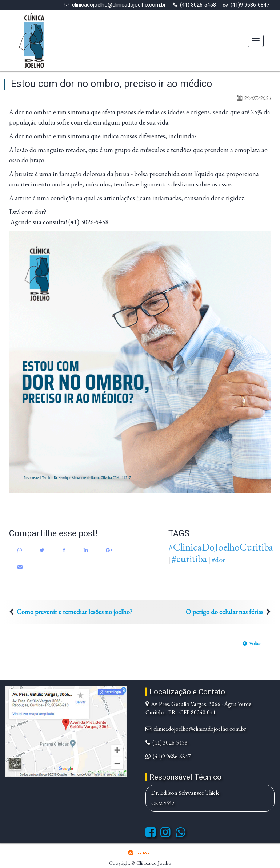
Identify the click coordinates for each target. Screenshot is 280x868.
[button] (252, 643)
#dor (218, 560)
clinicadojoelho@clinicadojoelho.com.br (119, 5)
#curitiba (189, 559)
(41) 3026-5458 (198, 5)
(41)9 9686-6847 (250, 5)
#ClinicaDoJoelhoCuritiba (221, 547)
